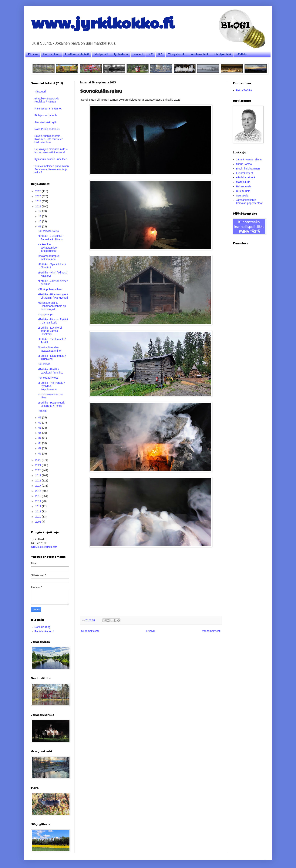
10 (40, 221)
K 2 (151, 54)
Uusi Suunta (243, 191)
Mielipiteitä (101, 54)
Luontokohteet (199, 54)
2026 (39, 191)
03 (40, 443)
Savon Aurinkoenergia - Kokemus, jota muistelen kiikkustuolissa (49, 139)
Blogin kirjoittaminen (248, 169)
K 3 (160, 54)
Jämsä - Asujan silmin (249, 159)
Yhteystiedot (176, 54)
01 (40, 454)
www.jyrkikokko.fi (103, 22)
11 (40, 216)
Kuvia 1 (138, 54)
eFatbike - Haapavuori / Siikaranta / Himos (52, 404)
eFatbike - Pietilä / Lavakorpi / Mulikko (50, 371)
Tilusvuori (40, 92)
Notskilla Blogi (43, 627)
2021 (39, 465)
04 (40, 438)
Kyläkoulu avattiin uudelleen (51, 159)
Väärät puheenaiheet (50, 289)
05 (40, 433)
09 (40, 226)
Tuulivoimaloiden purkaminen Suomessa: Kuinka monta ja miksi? (52, 169)
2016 (39, 491)
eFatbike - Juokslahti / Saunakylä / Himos (51, 238)
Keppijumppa (45, 314)
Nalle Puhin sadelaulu (47, 129)
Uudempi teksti (90, 631)
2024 (39, 201)
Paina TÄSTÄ (244, 90)
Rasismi (42, 411)
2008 (39, 522)
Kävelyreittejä (222, 54)
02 (40, 448)
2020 (39, 470)
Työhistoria (121, 54)
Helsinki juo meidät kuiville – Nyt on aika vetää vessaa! (51, 151)
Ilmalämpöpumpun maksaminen (49, 258)
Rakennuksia (244, 186)
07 (40, 423)
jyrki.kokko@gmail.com (44, 547)
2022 (39, 460)
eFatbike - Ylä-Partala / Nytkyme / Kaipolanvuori (51, 386)
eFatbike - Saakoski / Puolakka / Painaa (47, 100)
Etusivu (33, 54)
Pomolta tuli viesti (48, 378)
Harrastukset (52, 54)
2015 (39, 496)
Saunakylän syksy (48, 231)
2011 (39, 511)
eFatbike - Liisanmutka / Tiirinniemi (52, 357)
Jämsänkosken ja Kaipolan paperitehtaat (249, 201)
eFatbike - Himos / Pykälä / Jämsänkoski (53, 321)
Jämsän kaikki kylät (46, 122)
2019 (39, 475)
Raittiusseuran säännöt (48, 109)
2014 (39, 501)
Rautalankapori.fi (44, 631)
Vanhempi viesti (211, 631)
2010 (39, 517)
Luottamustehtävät (77, 54)
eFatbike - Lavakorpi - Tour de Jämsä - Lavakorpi (50, 331)
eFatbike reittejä (246, 177)
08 (40, 417)
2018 (39, 481)
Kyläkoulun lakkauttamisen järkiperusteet (48, 248)
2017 (39, 486)
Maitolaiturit (243, 182)
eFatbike (242, 54)
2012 (39, 506)
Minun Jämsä (244, 164)
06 (40, 428)
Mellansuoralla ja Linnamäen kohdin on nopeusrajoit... (52, 306)
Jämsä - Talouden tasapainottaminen (50, 349)
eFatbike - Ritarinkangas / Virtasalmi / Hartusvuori (53, 296)
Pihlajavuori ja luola (46, 115)
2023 (39, 206)
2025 (39, 196)
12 (40, 211)
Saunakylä (44, 364)
